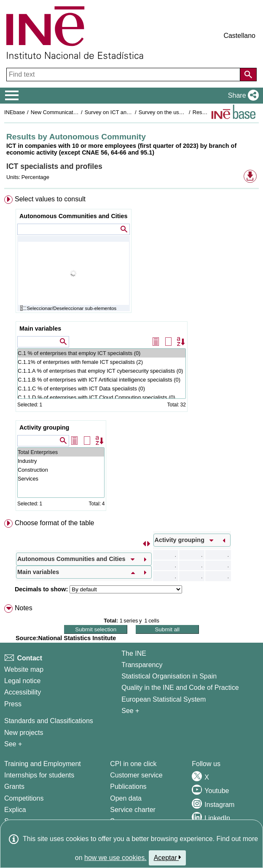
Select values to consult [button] (50, 199)
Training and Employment (43, 764)
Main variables (40, 329)
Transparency (142, 665)
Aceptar (168, 857)
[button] (242, 96)
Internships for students (39, 775)
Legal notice (22, 681)
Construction (61, 470)
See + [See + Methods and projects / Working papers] (13, 744)
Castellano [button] (239, 36)
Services (61, 479)
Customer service (136, 775)
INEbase (15, 112)
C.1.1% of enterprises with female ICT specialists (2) (102, 362)
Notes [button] (24, 608)
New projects (24, 733)
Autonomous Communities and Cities (74, 216)
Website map (24, 669)
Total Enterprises (61, 452)
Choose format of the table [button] (55, 523)
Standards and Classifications (49, 721)
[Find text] (124, 75)
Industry (61, 461)
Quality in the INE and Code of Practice (180, 688)
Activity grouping (44, 427)
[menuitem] (131, 355)
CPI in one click (133, 764)
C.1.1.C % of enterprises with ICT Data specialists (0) (102, 389)
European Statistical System (164, 699)
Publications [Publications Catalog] (128, 787)
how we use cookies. (115, 858)
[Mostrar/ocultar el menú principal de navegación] (12, 96)
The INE (134, 653)
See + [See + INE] (130, 711)
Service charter (133, 810)
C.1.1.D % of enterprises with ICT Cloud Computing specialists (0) (102, 397)
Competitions (24, 798)
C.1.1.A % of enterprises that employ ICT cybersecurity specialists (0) (102, 371)
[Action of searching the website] (248, 75)
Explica (15, 810)
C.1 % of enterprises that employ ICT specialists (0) (102, 353)
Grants (14, 787)
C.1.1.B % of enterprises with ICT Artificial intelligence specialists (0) (102, 380)
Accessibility (23, 692)
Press (13, 704)
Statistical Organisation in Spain (169, 676)
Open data (126, 798)
